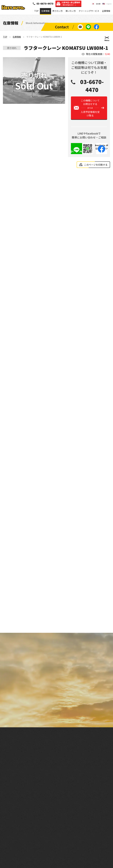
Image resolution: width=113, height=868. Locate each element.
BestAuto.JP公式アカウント (102, 149)
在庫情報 (45, 11)
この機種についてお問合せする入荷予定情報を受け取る (90, 109)
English (109, 4)
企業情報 (106, 11)
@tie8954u (76, 152)
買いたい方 (71, 11)
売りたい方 (58, 11)
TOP (36, 11)
